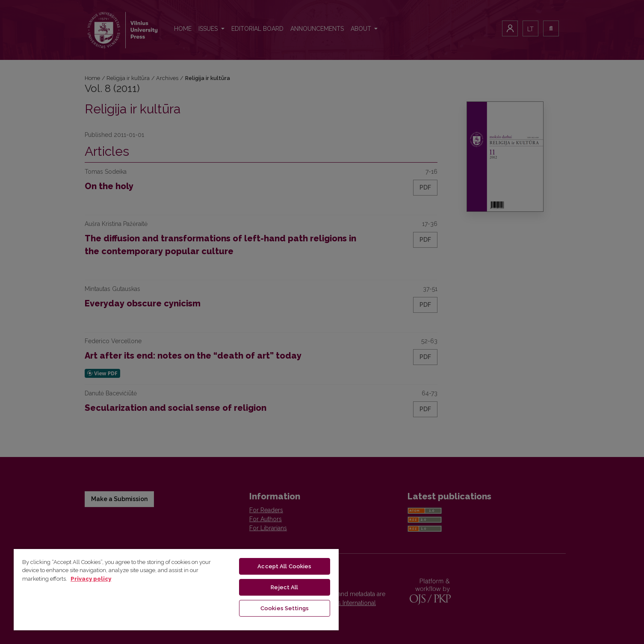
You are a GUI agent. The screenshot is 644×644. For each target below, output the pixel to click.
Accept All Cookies (284, 566)
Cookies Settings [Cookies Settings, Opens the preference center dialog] (285, 608)
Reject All (284, 587)
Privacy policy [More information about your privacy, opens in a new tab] (91, 579)
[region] (176, 589)
